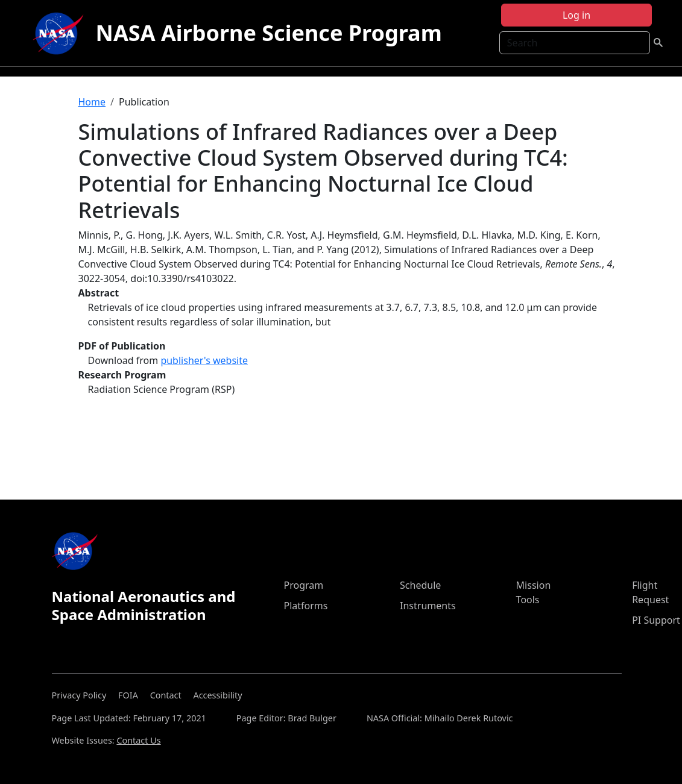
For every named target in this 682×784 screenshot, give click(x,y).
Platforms (305, 606)
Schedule (420, 585)
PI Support (656, 620)
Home (92, 102)
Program (303, 585)
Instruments (428, 606)
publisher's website (204, 360)
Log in (576, 15)
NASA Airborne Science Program (269, 33)
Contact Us (138, 740)
